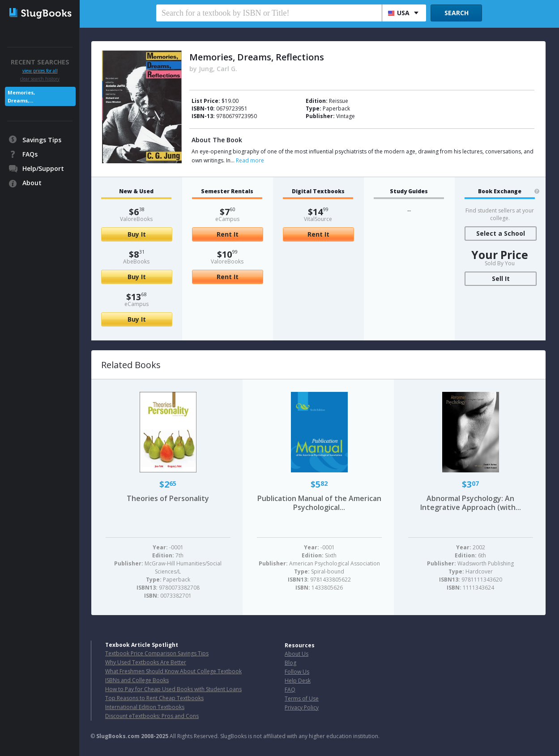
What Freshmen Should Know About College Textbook (173, 671)
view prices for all (40, 71)
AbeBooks (136, 261)
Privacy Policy (302, 707)
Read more (250, 160)
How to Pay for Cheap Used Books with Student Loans (173, 689)
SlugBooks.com (118, 736)
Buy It (137, 234)
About (32, 183)
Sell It (501, 278)
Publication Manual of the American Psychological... (319, 503)
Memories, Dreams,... (21, 96)
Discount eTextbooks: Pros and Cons (152, 716)
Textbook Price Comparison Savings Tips (157, 653)
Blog (290, 663)
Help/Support (43, 168)
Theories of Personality (168, 498)
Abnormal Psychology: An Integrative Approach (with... (471, 503)
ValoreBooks (136, 219)
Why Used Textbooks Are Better (146, 662)
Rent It (228, 234)
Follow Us (297, 672)
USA (399, 13)
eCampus (137, 304)
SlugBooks (41, 17)
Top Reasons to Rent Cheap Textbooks (154, 698)
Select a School (501, 233)
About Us (297, 654)
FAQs (30, 154)
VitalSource (318, 219)
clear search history (40, 79)
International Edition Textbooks (145, 707)
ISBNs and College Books (137, 680)
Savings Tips (42, 140)
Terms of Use (302, 699)
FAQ (290, 690)
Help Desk (298, 681)
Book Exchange (500, 191)
